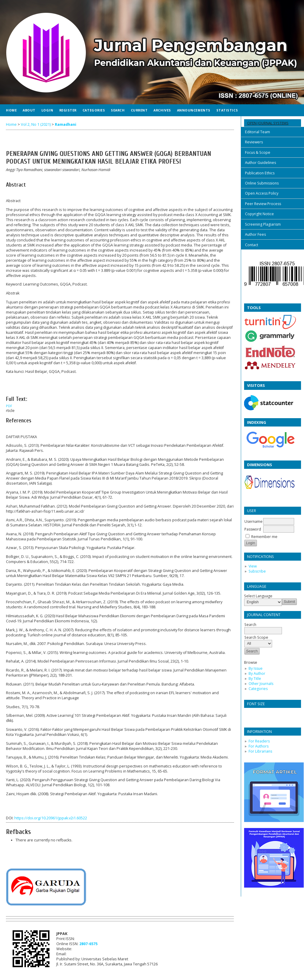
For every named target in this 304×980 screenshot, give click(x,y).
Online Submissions (262, 183)
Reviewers (254, 142)
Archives (162, 110)
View (253, 566)
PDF (9, 406)
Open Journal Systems (268, 123)
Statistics (227, 110)
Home (11, 110)
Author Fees (255, 234)
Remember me (264, 537)
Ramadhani (66, 124)
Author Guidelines (260, 163)
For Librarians (260, 751)
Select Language (258, 596)
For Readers (259, 741)
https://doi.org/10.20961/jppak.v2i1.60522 (51, 818)
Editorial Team (258, 132)
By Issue (256, 668)
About (29, 110)
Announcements (194, 110)
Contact (252, 245)
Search (118, 110)
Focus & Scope (258, 152)
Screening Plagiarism (263, 224)
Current (139, 110)
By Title (255, 679)
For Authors (259, 746)
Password (253, 529)
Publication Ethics (260, 173)
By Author (257, 673)
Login (47, 110)
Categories (258, 689)
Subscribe (257, 571)
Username (253, 521)
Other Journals (261, 684)
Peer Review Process (263, 204)
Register (68, 110)
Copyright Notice (259, 214)
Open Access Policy (262, 193)
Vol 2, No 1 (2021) (36, 124)
